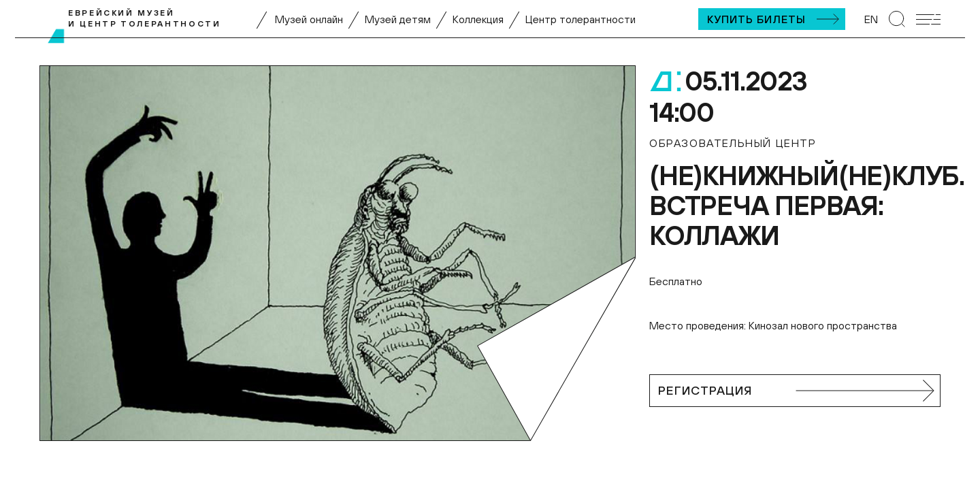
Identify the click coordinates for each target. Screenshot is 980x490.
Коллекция (478, 19)
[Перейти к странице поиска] (897, 19)
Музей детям (398, 19)
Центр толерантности (581, 19)
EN (871, 19)
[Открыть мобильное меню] (928, 19)
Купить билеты (756, 19)
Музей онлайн (309, 19)
